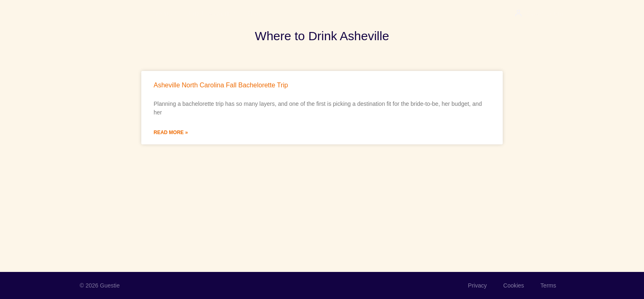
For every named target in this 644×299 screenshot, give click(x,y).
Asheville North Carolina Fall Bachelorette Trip (221, 85)
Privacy (477, 285)
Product (164, 14)
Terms (548, 285)
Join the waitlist (211, 14)
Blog (253, 14)
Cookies (514, 285)
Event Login (545, 14)
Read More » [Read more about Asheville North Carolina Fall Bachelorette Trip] (171, 132)
